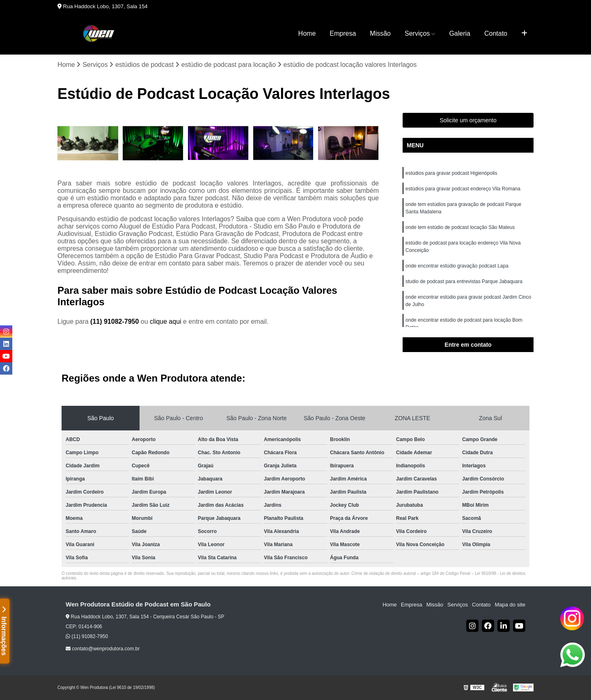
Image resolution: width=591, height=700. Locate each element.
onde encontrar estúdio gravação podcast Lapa (457, 266)
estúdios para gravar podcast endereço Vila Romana (463, 189)
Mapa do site (510, 605)
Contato (496, 33)
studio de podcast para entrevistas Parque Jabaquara (464, 281)
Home (307, 33)
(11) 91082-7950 (116, 321)
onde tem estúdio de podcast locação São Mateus (460, 227)
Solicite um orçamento (468, 120)
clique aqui (166, 321)
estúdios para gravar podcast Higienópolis (451, 173)
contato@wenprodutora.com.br (103, 649)
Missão (380, 33)
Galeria (460, 33)
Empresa (343, 33)
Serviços (417, 33)
